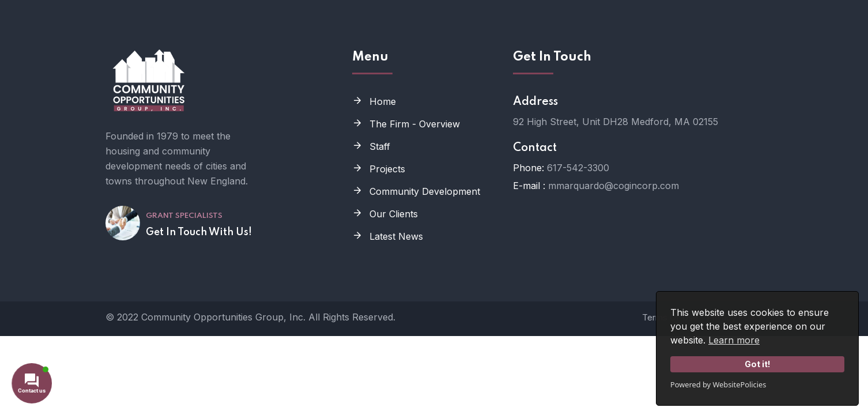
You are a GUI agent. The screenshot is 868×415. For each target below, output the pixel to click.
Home (383, 101)
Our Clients (394, 214)
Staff (380, 146)
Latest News (396, 236)
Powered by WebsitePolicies (718, 384)
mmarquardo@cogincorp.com (614, 186)
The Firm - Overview (415, 124)
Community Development (425, 191)
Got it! (758, 364)
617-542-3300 (578, 168)
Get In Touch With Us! (199, 232)
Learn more (734, 340)
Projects (387, 169)
